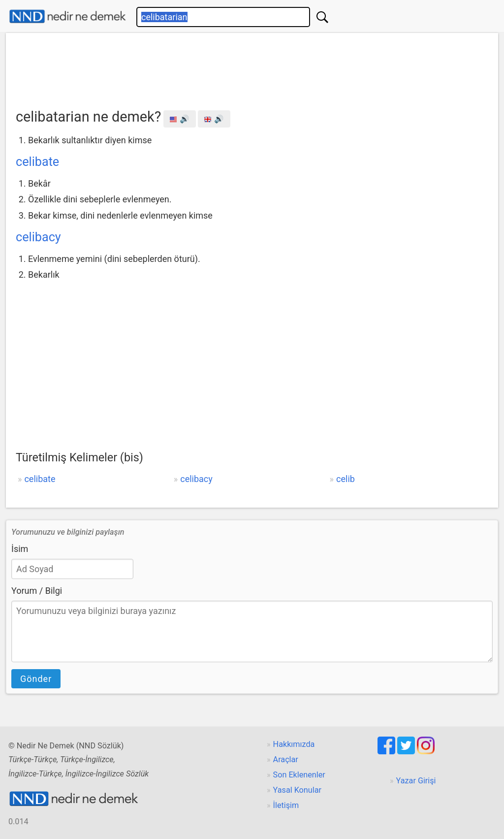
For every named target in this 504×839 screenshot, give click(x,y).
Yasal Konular (297, 790)
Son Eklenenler (299, 775)
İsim (20, 549)
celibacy (38, 237)
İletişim (286, 805)
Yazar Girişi (416, 781)
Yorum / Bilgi (37, 591)
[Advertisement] (252, 67)
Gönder (36, 679)
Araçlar (286, 759)
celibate (37, 162)
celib (346, 479)
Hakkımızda (294, 744)
